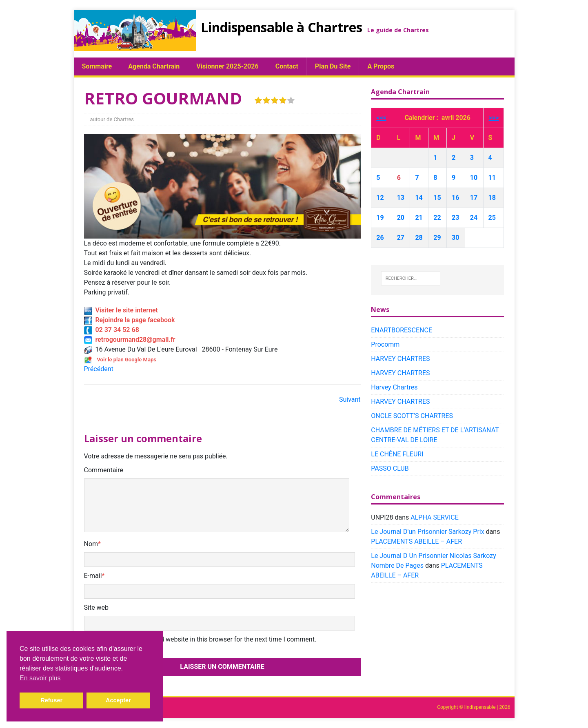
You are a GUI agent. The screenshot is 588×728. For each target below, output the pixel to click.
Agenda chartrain (154, 66)
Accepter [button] (118, 700)
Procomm (385, 344)
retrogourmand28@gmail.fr (130, 340)
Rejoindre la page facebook (130, 320)
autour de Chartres (112, 119)
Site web (97, 607)
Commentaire (104, 470)
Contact (287, 66)
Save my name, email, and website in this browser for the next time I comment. (203, 639)
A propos (381, 66)
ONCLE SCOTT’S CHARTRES (412, 416)
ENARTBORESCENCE (402, 330)
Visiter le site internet (121, 310)
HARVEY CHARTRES (400, 359)
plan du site (333, 66)
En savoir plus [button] (40, 678)
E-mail (93, 576)
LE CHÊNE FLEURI (397, 454)
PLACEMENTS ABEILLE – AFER (416, 541)
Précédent (99, 369)
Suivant (350, 399)
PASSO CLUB (390, 468)
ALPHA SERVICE (434, 517)
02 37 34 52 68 (112, 330)
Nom (91, 544)
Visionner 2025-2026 (227, 66)
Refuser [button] (51, 700)
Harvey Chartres (394, 387)
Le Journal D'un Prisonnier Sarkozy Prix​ (427, 532)
